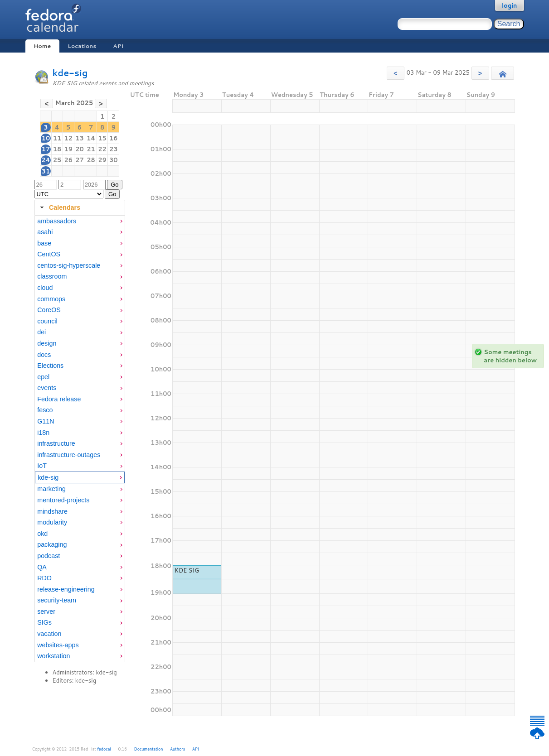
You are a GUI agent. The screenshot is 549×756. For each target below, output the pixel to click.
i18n (43, 433)
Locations (82, 46)
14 (91, 138)
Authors (177, 749)
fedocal (104, 749)
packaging (52, 544)
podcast (49, 556)
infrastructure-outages (69, 455)
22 (102, 149)
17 (46, 149)
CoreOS (49, 310)
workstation (53, 656)
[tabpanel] (80, 439)
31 (46, 171)
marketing (51, 489)
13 (80, 138)
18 (57, 149)
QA (42, 567)
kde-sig (70, 73)
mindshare (52, 511)
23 (114, 149)
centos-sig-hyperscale (69, 265)
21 (91, 149)
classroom (52, 276)
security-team (57, 600)
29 (102, 160)
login (510, 5)
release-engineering (66, 589)
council (47, 321)
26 (68, 160)
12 (68, 138)
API (118, 46)
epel (43, 377)
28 (91, 160)
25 (57, 160)
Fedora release (59, 399)
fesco (45, 410)
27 (80, 160)
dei (41, 332)
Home (42, 46)
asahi (45, 232)
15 (102, 138)
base (44, 243)
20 (80, 149)
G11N (46, 421)
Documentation (149, 749)
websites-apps (58, 645)
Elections (50, 366)
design (47, 343)
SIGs (44, 622)
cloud (45, 288)
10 (46, 138)
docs (44, 355)
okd (42, 534)
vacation (49, 634)
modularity (52, 522)
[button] (396, 73)
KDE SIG (187, 570)
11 (57, 138)
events (47, 388)
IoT (42, 466)
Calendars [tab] (59, 207)
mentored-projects (63, 500)
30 (114, 160)
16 (114, 138)
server (46, 612)
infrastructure (56, 443)
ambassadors (57, 221)
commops (51, 299)
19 (68, 149)
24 (46, 160)
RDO (44, 578)
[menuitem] (80, 221)
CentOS (49, 254)
